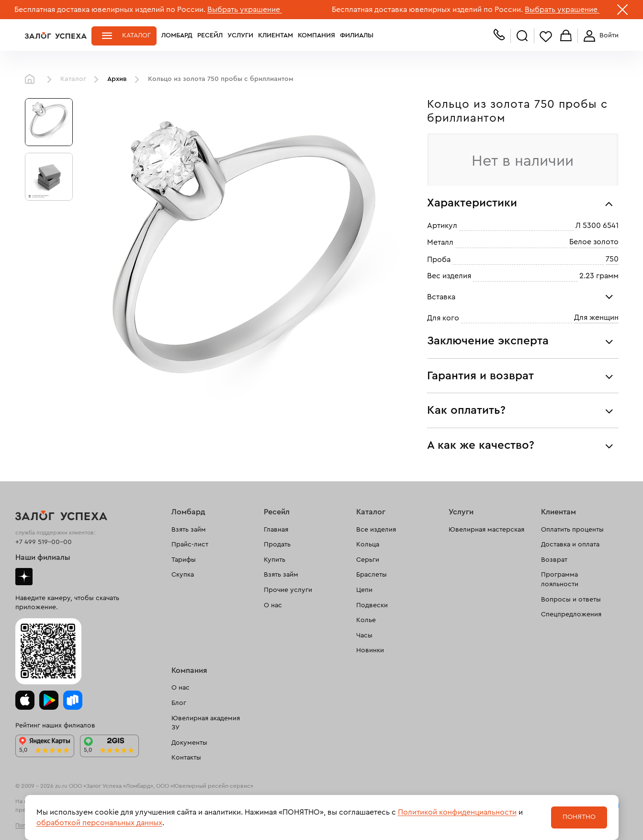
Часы (364, 636)
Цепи (364, 590)
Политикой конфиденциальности (457, 812)
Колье (366, 620)
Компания (316, 35)
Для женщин (596, 318)
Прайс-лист (190, 545)
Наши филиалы (43, 557)
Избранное (546, 36)
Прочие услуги (288, 590)
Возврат (554, 560)
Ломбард (177, 35)
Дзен (24, 577)
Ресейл (210, 35)
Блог (179, 703)
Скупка (183, 575)
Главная (32, 79)
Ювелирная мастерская (486, 530)
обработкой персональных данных (99, 823)
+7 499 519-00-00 (44, 542)
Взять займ (189, 530)
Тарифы (184, 560)
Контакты (186, 758)
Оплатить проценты (572, 530)
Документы (189, 743)
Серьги (368, 560)
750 (612, 259)
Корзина (566, 36)
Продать (277, 545)
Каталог (136, 35)
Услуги (240, 35)
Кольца (368, 545)
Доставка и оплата (570, 545)
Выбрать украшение (245, 10)
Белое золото (594, 242)
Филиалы (357, 35)
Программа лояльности (560, 579)
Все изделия (376, 530)
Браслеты (372, 575)
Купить (275, 560)
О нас (273, 605)
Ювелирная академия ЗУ (206, 723)
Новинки (370, 650)
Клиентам (276, 35)
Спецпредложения (571, 614)
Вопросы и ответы (571, 600)
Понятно (579, 817)
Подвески (372, 605)
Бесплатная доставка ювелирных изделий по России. (110, 10)
